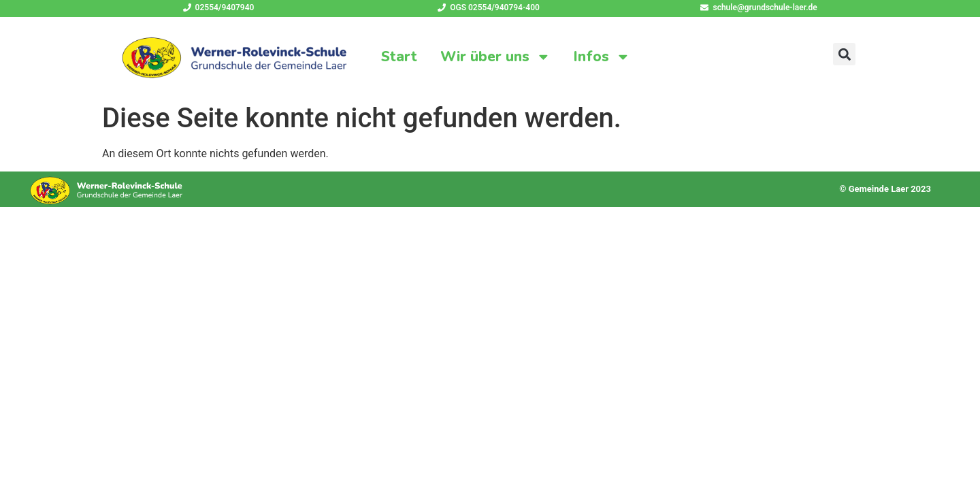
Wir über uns (495, 57)
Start (399, 57)
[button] (844, 54)
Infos (602, 57)
